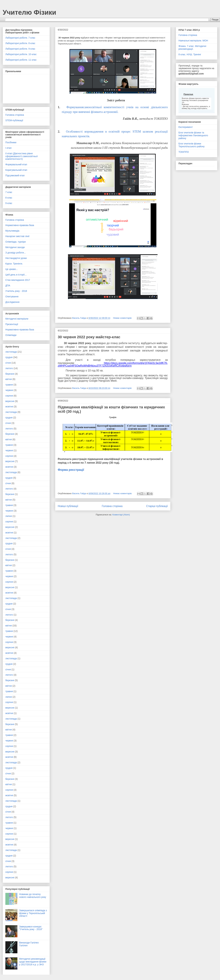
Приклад (188, 94)
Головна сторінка (112, 506)
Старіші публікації (157, 506)
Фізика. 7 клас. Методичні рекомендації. (192, 47)
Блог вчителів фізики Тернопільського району (192, 145)
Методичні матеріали (17, 319)
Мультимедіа (12, 231)
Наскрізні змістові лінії (17, 236)
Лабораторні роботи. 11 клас (21, 60)
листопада (11, 352)
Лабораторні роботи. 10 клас (21, 54)
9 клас (9, 203)
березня (10, 374)
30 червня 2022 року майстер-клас (89, 337)
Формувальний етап (16, 164)
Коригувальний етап (16, 170)
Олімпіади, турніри (16, 242)
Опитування (12, 297)
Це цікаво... (12, 269)
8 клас (9, 198)
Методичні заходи (15, 247)
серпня (9, 396)
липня (9, 516)
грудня (9, 357)
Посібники (11, 142)
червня (9, 390)
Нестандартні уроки (16, 258)
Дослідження (12, 302)
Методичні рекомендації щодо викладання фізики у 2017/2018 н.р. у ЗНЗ (33, 962)
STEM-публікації (14, 120)
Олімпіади (11, 335)
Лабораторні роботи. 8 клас (20, 43)
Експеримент (186, 127)
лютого (9, 368)
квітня (9, 379)
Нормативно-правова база (20, 225)
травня (9, 385)
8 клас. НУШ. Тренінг (190, 54)
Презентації (12, 324)
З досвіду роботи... (16, 253)
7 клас (9, 192)
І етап (8, 148)
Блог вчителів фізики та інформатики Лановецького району (193, 135)
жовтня (9, 407)
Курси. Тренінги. (14, 264)
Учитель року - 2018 (16, 291)
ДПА (8, 285)
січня (8, 363)
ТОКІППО (184, 152)
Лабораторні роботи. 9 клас (20, 49)
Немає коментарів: (123, 318)
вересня (10, 401)
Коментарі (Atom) (121, 515)
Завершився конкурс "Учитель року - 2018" (31, 928)
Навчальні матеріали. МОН (193, 41)
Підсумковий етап (15, 175)
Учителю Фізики (29, 12)
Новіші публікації (68, 506)
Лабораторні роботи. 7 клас (20, 38)
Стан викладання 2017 (18, 280)
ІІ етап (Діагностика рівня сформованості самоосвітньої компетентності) (22, 156)
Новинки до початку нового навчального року (33, 896)
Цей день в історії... (16, 275)
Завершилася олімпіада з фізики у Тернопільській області (33, 913)
